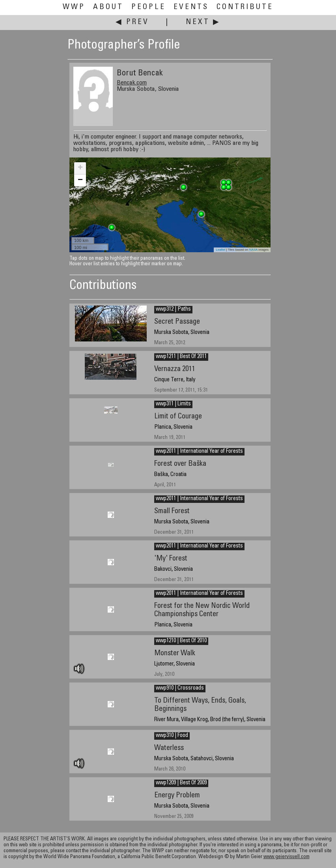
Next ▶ (203, 22)
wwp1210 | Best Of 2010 (181, 641)
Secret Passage (177, 322)
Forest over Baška (180, 464)
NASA (253, 250)
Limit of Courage (178, 417)
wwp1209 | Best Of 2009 (181, 783)
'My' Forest (171, 559)
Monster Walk (175, 653)
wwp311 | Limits (173, 404)
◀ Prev (132, 22)
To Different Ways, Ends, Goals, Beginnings (200, 705)
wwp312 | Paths (173, 309)
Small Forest (172, 511)
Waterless (169, 748)
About (108, 7)
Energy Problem (177, 796)
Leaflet (220, 250)
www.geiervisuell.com (287, 857)
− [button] (80, 180)
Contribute (245, 7)
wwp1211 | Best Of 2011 (181, 357)
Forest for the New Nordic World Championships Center (202, 610)
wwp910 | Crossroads (180, 688)
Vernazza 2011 (175, 369)
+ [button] (80, 168)
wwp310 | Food (172, 736)
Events (191, 7)
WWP (74, 7)
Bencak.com (132, 83)
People (148, 7)
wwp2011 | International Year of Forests (199, 452)
